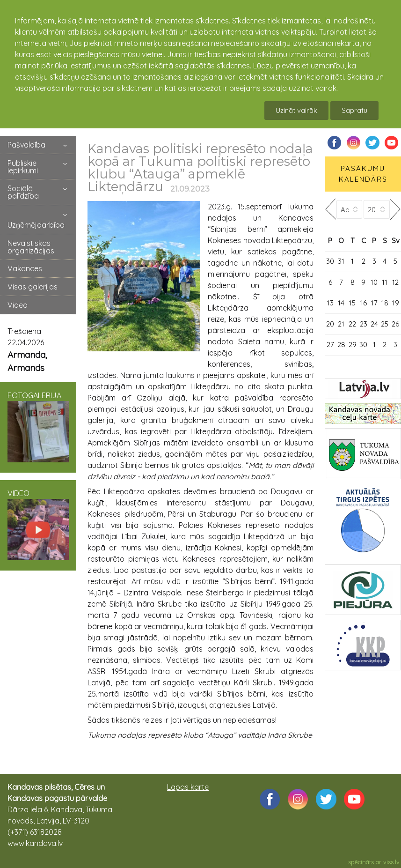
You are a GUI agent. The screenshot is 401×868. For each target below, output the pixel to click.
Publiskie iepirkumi (23, 167)
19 (396, 303)
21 (341, 324)
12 (395, 282)
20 (330, 324)
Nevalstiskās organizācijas (31, 247)
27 (330, 345)
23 (364, 324)
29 (353, 345)
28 (341, 345)
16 (364, 303)
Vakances (25, 268)
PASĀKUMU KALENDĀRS (363, 174)
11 (385, 282)
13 (330, 303)
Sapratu (354, 110)
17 (374, 303)
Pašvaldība (26, 145)
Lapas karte (188, 787)
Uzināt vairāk (296, 110)
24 (374, 324)
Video (18, 305)
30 (330, 261)
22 (352, 324)
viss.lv (391, 862)
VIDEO (38, 524)
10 (374, 282)
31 (341, 261)
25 (385, 324)
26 (395, 324)
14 (341, 303)
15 (352, 303)
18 (385, 303)
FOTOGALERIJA (38, 427)
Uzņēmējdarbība (36, 225)
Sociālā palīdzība (23, 192)
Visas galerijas (33, 287)
